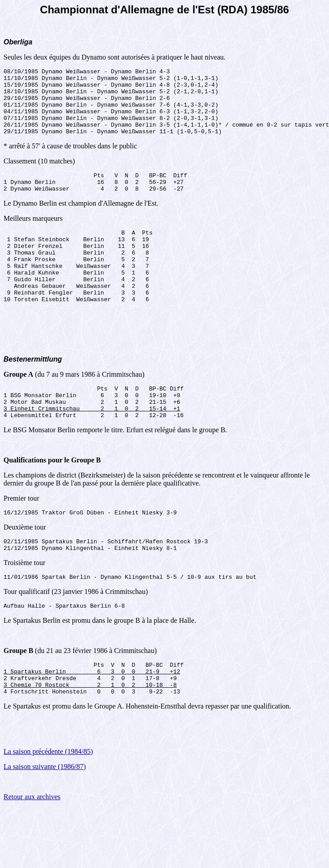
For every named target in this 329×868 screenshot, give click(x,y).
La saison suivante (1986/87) (45, 818)
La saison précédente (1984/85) (48, 803)
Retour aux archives (32, 849)
